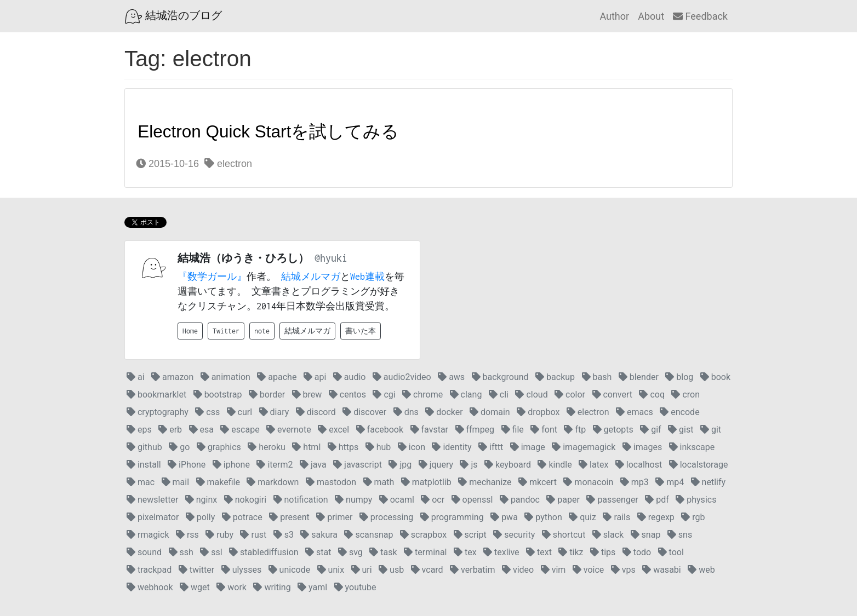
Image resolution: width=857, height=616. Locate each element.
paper (563, 500)
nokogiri (245, 500)
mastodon (331, 482)
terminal (425, 552)
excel (333, 430)
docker (444, 412)
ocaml (397, 500)
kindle (555, 465)
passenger (612, 500)
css (207, 412)
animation (225, 377)
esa (201, 430)
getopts (613, 430)
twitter (197, 570)
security (514, 535)
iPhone (187, 465)
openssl (472, 500)
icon (412, 447)
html (306, 447)
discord (316, 412)
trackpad (149, 570)
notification (301, 500)
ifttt (491, 447)
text (539, 552)
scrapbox (423, 535)
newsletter (152, 500)
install (144, 465)
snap (646, 535)
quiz (582, 517)
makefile (218, 482)
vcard (427, 570)
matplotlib (426, 482)
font (544, 430)
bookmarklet (156, 395)
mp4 (670, 482)
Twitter (226, 331)
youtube (355, 587)
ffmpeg (475, 430)
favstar (429, 430)
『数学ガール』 (212, 277)
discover (364, 412)
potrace (242, 517)
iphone (231, 465)
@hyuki (331, 258)
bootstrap (218, 395)
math (379, 482)
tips (603, 552)
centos (347, 395)
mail (175, 482)
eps (139, 430)
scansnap (368, 535)
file (513, 430)
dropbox (538, 412)
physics (696, 500)
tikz (571, 552)
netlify (708, 482)
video (518, 570)
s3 (284, 535)
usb (391, 570)
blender (639, 377)
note (262, 331)
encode (679, 412)
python (543, 517)
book (715, 377)
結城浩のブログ (173, 16)
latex (593, 465)
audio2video (402, 377)
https (343, 447)
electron (228, 164)
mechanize (485, 482)
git (711, 430)
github (144, 447)
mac (141, 482)
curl (239, 412)
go (179, 447)
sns (680, 535)
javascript (358, 465)
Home (190, 331)
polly (200, 517)
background (500, 377)
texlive (501, 552)
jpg (400, 465)
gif (650, 430)
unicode (290, 570)
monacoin (588, 482)
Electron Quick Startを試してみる (268, 131)
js (469, 465)
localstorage (699, 465)
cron (685, 395)
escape (240, 430)
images (642, 447)
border (267, 395)
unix (331, 570)
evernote (289, 430)
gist (681, 430)
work (232, 587)
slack (608, 535)
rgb (693, 517)
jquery (436, 465)
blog (679, 377)
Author (614, 16)
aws (451, 377)
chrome (422, 395)
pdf (657, 500)
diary (274, 412)
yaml (312, 587)
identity (452, 447)
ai (136, 377)
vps (623, 570)
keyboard (508, 465)
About (651, 16)
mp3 (635, 482)
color (570, 395)
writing (272, 587)
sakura (319, 535)
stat (318, 552)
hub (378, 447)
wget (195, 587)
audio (350, 377)
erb (170, 430)
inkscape (692, 447)
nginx (201, 500)
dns (406, 412)
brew (307, 395)
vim (553, 570)
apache (277, 377)
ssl (211, 552)
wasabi (662, 570)
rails (616, 517)
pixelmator (153, 517)
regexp (656, 517)
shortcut (564, 535)
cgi (384, 395)
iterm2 (275, 465)
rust (253, 535)
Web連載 (367, 277)
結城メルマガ (311, 277)
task (383, 552)
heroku (267, 447)
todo (637, 552)
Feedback (700, 16)
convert (612, 395)
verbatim (472, 570)
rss (187, 535)
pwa (504, 517)
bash (597, 377)
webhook (150, 587)
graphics (219, 447)
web (701, 570)
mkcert (538, 482)
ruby (219, 535)
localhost (639, 465)
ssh (181, 552)
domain (490, 412)
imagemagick (584, 447)
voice (588, 570)
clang (466, 395)
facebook (380, 430)
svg (350, 552)
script (470, 535)
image (528, 447)
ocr (433, 500)
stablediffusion (264, 552)
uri (362, 570)
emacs (635, 412)
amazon (172, 377)
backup (555, 377)
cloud (531, 395)
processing (386, 517)
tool (671, 552)
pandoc (520, 500)
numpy (353, 500)
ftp (575, 430)
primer (334, 517)
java (313, 465)
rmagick (148, 535)
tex (465, 552)
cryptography (158, 412)
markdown (273, 482)
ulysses (242, 570)
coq (652, 395)
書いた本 (361, 331)
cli (499, 395)
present (289, 517)
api (315, 377)
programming (452, 517)
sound (144, 552)
